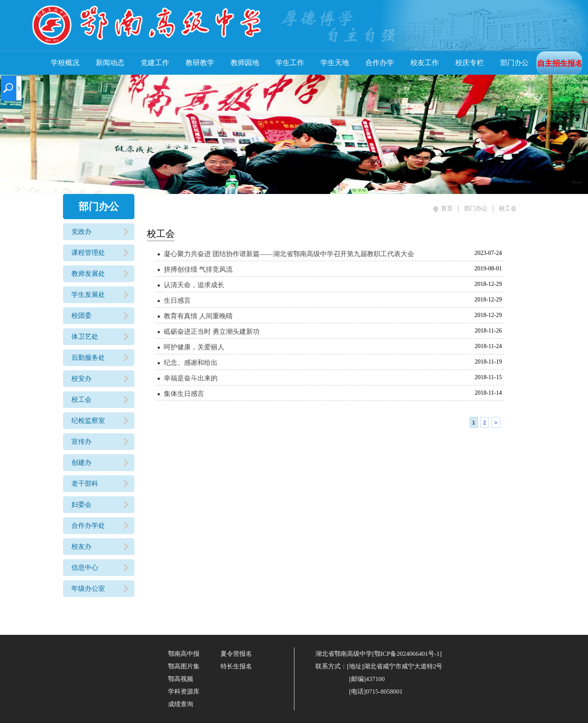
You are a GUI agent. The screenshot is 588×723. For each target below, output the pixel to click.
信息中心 (85, 567)
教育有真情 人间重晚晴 (198, 316)
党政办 (81, 232)
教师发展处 (88, 274)
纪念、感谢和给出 (191, 363)
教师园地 (245, 63)
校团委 (81, 316)
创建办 (81, 462)
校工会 (81, 399)
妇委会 (81, 504)
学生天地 (335, 63)
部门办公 (514, 63)
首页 (447, 208)
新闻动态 (110, 63)
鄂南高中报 (184, 654)
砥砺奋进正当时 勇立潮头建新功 (212, 331)
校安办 (81, 379)
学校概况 (65, 63)
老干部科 (85, 483)
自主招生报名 (560, 63)
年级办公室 (88, 588)
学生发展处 (88, 295)
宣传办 (81, 441)
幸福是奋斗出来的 (191, 378)
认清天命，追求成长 (194, 285)
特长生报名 (236, 666)
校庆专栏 (470, 63)
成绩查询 (181, 704)
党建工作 (155, 63)
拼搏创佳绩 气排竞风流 (198, 269)
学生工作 (290, 63)
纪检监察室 (88, 420)
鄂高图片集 (184, 666)
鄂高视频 (181, 679)
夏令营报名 (236, 654)
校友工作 (425, 63)
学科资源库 (184, 692)
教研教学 (200, 63)
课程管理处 (88, 253)
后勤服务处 (88, 358)
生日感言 (177, 300)
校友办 (81, 546)
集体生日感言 (184, 394)
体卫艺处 (85, 337)
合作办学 (380, 63)
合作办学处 (88, 525)
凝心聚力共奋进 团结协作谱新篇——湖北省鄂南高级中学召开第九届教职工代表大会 (289, 254)
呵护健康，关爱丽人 (194, 347)
